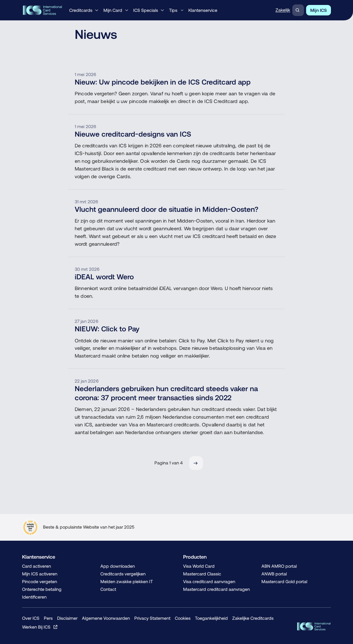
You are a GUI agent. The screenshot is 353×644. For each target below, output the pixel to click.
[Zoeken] (298, 10)
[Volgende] (196, 463)
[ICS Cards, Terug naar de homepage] (314, 626)
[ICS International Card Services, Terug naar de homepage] (42, 10)
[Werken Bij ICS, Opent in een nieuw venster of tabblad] (40, 627)
